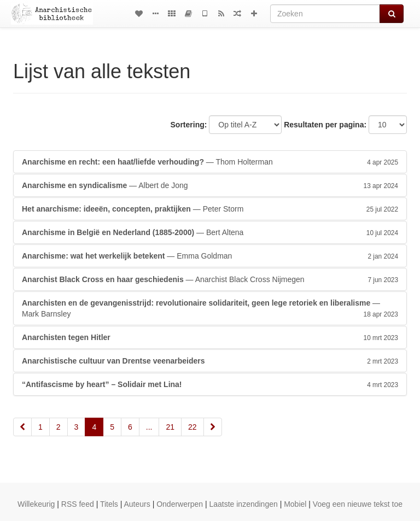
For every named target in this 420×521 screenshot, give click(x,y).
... (149, 427)
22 (192, 427)
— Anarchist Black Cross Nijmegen (210, 279)
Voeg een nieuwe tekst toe (358, 504)
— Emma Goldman (210, 256)
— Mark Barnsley (210, 309)
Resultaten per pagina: (325, 125)
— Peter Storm (210, 209)
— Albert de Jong (210, 185)
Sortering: (189, 125)
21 (170, 427)
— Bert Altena (210, 232)
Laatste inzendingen (243, 504)
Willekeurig (36, 504)
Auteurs (137, 504)
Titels (109, 504)
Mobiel (295, 504)
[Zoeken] (325, 14)
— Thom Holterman (210, 162)
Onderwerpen (180, 504)
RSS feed (78, 504)
